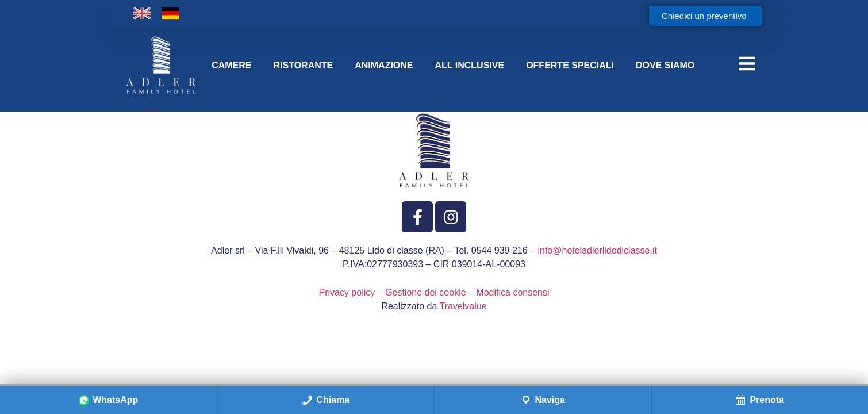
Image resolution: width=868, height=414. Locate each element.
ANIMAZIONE (384, 65)
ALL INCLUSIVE (470, 65)
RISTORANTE (303, 65)
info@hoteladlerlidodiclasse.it (597, 250)
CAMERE (231, 65)
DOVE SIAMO (665, 65)
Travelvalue (463, 306)
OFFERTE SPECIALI (570, 65)
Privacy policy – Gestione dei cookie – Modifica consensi (434, 292)
